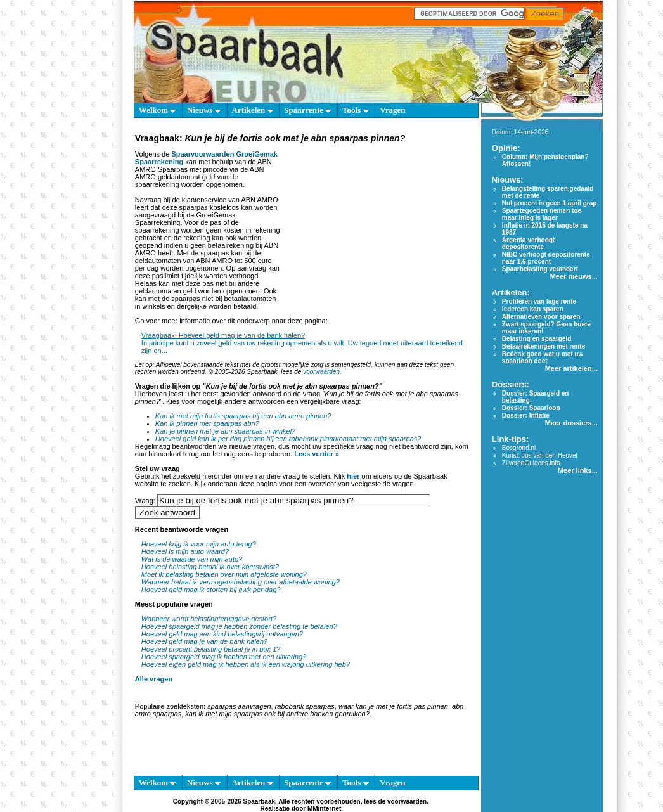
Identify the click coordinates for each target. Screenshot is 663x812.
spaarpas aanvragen (239, 706)
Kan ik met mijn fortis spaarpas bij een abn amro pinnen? (243, 416)
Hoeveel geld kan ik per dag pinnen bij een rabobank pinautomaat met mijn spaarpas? (288, 439)
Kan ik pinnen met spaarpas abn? (207, 423)
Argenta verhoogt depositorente (528, 243)
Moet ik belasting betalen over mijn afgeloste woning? (224, 574)
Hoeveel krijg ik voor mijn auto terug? (199, 544)
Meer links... (578, 470)
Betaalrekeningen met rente (544, 346)
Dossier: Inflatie (526, 416)
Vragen (392, 110)
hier (353, 476)
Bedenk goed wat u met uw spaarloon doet (543, 358)
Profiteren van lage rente (539, 301)
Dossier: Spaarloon (531, 408)
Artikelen (253, 110)
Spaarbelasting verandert (540, 269)
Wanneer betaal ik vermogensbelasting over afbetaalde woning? (241, 582)
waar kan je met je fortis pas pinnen (393, 706)
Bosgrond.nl (519, 448)
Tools (355, 110)
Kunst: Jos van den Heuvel (540, 455)
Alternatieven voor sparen (541, 317)
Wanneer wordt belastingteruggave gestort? (209, 619)
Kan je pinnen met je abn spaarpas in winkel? (225, 431)
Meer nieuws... (574, 276)
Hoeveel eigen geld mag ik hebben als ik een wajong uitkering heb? (246, 664)
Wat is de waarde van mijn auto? (192, 559)
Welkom (157, 110)
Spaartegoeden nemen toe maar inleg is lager (542, 214)
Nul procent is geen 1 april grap (549, 203)
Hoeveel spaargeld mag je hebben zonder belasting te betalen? (239, 626)
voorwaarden (321, 372)
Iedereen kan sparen (533, 309)
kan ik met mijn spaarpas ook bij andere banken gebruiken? (277, 714)
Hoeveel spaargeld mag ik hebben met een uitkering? (224, 657)
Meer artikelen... (571, 368)
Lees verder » (317, 454)
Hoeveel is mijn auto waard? (185, 551)
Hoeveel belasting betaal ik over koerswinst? (210, 567)
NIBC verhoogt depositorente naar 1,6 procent (546, 258)
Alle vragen (154, 679)
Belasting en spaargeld (537, 339)
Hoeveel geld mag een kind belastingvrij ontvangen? (222, 634)
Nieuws (204, 110)
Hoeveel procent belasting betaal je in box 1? (211, 649)
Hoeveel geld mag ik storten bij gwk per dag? (211, 590)
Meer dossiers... (571, 423)
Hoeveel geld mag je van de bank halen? (204, 641)
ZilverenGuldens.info (531, 463)
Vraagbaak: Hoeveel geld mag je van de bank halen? (223, 335)
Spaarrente (307, 110)
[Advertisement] (378, 224)
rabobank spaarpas (305, 706)
